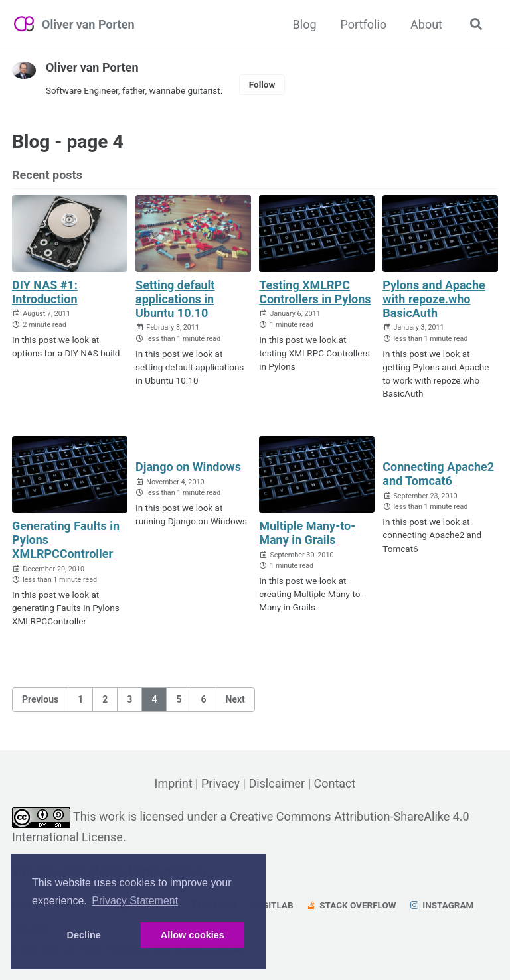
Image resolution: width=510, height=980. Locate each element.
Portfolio (364, 24)
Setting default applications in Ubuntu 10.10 (175, 299)
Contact (335, 783)
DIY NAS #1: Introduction (45, 292)
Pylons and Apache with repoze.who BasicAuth (434, 299)
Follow (262, 84)
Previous (40, 699)
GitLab (271, 905)
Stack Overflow (351, 905)
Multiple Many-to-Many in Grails (307, 533)
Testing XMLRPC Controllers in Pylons (315, 292)
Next (235, 699)
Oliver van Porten (88, 24)
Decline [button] (84, 935)
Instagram (441, 905)
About (426, 24)
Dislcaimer (277, 783)
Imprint (173, 783)
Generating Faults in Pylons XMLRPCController (66, 540)
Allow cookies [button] (193, 935)
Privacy (220, 783)
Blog (305, 24)
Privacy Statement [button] (135, 901)
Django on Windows (188, 467)
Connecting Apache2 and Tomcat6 (438, 474)
